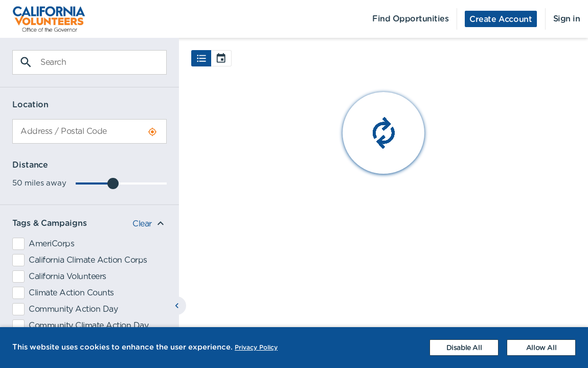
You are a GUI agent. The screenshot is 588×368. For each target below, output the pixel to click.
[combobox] (89, 131)
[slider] (113, 183)
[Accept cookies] (541, 348)
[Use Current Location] (152, 132)
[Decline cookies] (464, 348)
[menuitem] (43, 19)
